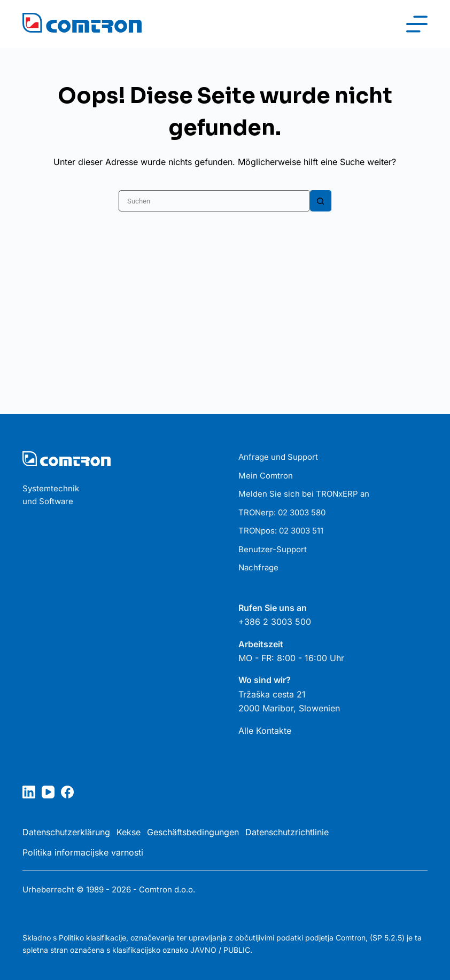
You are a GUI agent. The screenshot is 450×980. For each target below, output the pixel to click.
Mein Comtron (266, 476)
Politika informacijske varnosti (83, 852)
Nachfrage (258, 567)
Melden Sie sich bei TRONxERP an (304, 494)
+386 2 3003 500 (275, 622)
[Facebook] (67, 792)
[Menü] (417, 24)
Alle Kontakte (265, 731)
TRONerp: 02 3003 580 (282, 512)
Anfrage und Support (278, 457)
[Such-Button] (321, 201)
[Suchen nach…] (214, 201)
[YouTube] (48, 792)
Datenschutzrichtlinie (287, 832)
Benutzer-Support (273, 549)
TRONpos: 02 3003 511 (281, 531)
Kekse (129, 832)
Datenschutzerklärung (66, 832)
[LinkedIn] (29, 792)
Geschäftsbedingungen (193, 832)
